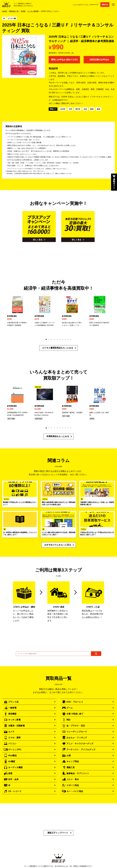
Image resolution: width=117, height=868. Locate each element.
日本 (70, 109)
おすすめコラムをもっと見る (58, 545)
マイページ (94, 5)
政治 (98, 109)
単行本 (78, 109)
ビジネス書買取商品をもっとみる (58, 348)
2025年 (63, 109)
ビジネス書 (12, 18)
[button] (46, 339)
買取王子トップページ (58, 833)
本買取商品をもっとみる (58, 436)
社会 (85, 109)
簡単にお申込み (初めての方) (64, 60)
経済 (92, 109)
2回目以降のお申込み (99, 60)
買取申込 (105, 5)
